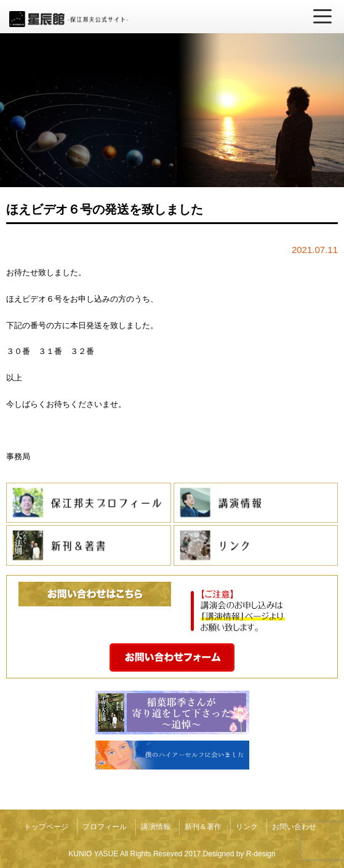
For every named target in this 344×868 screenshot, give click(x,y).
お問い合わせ (294, 827)
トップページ (46, 827)
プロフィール (105, 827)
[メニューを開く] (322, 17)
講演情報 (156, 827)
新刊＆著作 (203, 827)
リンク (247, 827)
